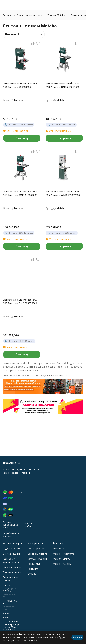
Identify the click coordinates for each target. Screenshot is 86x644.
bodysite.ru (8, 536)
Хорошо (77, 637)
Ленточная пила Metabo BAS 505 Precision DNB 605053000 (20, 301)
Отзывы (32, 574)
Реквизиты (34, 564)
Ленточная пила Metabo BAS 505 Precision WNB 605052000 (63, 193)
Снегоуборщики (11, 554)
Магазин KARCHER (63, 564)
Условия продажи (37, 559)
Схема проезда (36, 549)
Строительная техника (29, 15)
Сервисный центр (37, 554)
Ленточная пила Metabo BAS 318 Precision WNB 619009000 (20, 193)
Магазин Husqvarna (64, 554)
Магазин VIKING (62, 559)
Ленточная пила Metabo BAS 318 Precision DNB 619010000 (63, 85)
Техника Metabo (56, 15)
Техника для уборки (13, 572)
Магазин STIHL (61, 549)
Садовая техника (12, 549)
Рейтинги (33, 569)
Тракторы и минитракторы (11, 560)
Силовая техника (12, 567)
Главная (7, 15)
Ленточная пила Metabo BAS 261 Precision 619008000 (20, 85)
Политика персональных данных (10, 525)
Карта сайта (29, 525)
